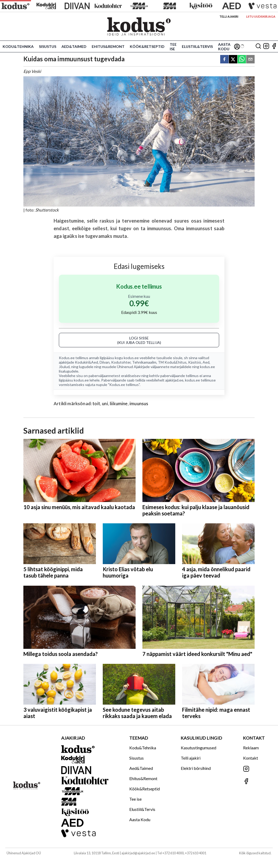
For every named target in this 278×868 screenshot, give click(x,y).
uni (105, 403)
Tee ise (173, 47)
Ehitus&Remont (108, 46)
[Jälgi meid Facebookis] (274, 46)
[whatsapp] (242, 60)
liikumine (119, 403)
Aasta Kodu (224, 47)
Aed (206, 362)
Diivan (105, 362)
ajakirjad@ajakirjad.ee (138, 853)
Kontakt (251, 758)
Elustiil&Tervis (197, 46)
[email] (250, 60)
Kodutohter (121, 362)
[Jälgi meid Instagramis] (266, 46)
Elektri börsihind (196, 768)
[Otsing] (258, 46)
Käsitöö (195, 362)
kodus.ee (131, 358)
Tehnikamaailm (144, 362)
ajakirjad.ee (174, 380)
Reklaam (251, 748)
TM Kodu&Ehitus (172, 362)
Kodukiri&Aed (86, 362)
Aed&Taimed (74, 46)
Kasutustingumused (199, 748)
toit (96, 403)
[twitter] (233, 60)
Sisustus (48, 46)
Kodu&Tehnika (18, 46)
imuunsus (139, 403)
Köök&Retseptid (147, 46)
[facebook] (224, 60)
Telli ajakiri (229, 16)
